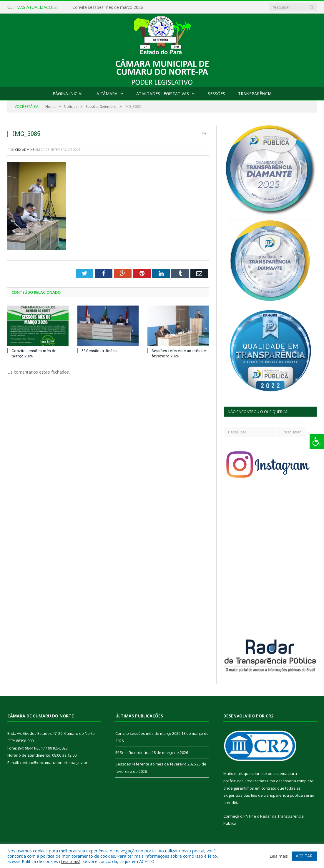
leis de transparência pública (277, 795)
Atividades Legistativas (163, 94)
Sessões (216, 94)
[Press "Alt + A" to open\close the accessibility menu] (317, 442)
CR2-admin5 (25, 150)
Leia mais (70, 861)
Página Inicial (68, 94)
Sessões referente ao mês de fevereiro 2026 (179, 353)
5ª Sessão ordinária (99, 351)
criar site (259, 773)
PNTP (248, 816)
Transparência (255, 94)
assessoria (286, 781)
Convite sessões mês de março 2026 (108, 7)
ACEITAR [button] (304, 856)
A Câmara (107, 94)
